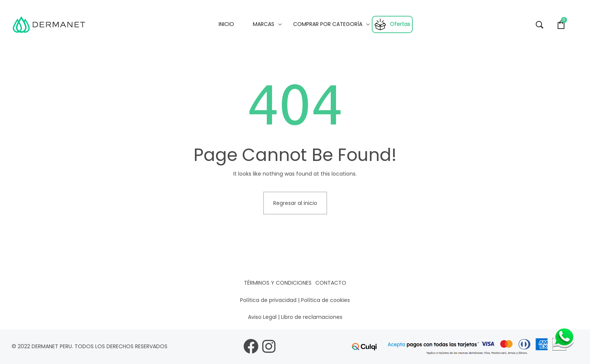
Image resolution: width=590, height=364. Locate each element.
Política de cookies (325, 300)
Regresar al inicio (295, 203)
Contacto (331, 283)
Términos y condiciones (278, 283)
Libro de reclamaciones (312, 317)
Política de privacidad (268, 300)
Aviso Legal (262, 317)
